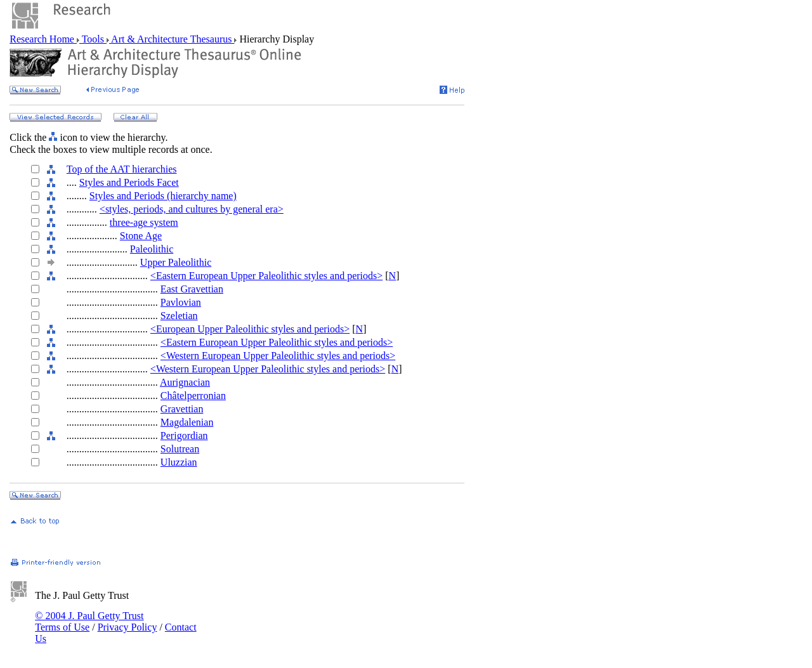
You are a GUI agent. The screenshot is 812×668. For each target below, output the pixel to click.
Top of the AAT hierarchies (122, 169)
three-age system (144, 222)
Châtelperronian (193, 396)
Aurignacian (185, 382)
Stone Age (141, 236)
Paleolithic (152, 249)
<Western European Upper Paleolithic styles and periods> (278, 356)
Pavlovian (181, 302)
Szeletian (179, 316)
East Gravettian (192, 289)
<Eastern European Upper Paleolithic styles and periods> (266, 276)
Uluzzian (179, 462)
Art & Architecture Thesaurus (172, 39)
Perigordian (184, 436)
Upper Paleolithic (176, 262)
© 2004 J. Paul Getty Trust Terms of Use (89, 621)
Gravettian (182, 409)
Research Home (43, 39)
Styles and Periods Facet (129, 182)
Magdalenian (187, 422)
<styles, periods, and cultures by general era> (192, 209)
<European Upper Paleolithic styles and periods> (250, 329)
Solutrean (180, 449)
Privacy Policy (128, 627)
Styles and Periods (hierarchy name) (163, 196)
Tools (93, 39)
